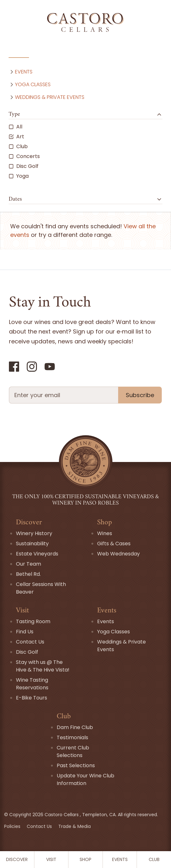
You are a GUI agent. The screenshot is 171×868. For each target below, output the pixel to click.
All (15, 127)
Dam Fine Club (75, 727)
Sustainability (32, 544)
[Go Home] (85, 22)
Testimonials (72, 737)
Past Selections (76, 765)
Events (120, 859)
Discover (17, 859)
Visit (51, 859)
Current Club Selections (73, 751)
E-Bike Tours (32, 698)
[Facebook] (14, 367)
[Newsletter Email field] (64, 395)
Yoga (19, 176)
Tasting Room (33, 621)
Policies (13, 826)
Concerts (24, 156)
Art (16, 137)
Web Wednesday (118, 554)
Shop (85, 859)
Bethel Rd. (28, 574)
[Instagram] (32, 367)
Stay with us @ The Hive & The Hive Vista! (43, 666)
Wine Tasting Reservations (32, 684)
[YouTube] (50, 367)
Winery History (34, 533)
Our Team (28, 564)
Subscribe (140, 395)
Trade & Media (75, 826)
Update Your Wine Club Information (85, 779)
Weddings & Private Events (46, 97)
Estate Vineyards (37, 554)
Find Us (25, 632)
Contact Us (30, 642)
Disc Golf (24, 166)
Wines (105, 533)
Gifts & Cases (114, 544)
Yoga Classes (30, 84)
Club (154, 859)
